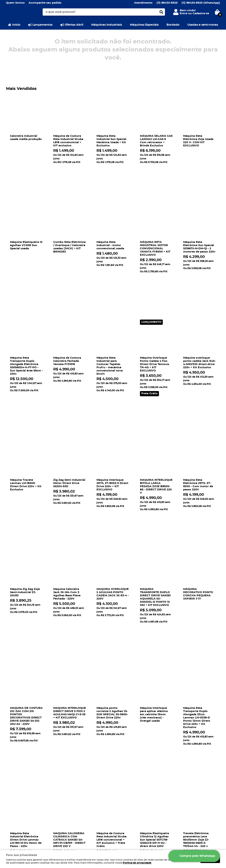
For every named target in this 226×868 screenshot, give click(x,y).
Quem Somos (15, 3)
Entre (184, 14)
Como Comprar (72, 776)
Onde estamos (16, 792)
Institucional (17, 769)
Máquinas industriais (107, 25)
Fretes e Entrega (72, 784)
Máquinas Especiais (144, 25)
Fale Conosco (15, 784)
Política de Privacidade (77, 796)
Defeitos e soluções (75, 788)
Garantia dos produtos (77, 792)
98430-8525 (167, 3)
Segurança (13, 776)
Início (16, 25)
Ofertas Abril (74, 25)
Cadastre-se (201, 14)
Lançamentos (42, 25)
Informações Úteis (76, 769)
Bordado (173, 25)
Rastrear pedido (72, 780)
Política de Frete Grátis (77, 800)
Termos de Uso (16, 796)
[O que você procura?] (161, 12)
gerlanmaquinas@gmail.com (136, 792)
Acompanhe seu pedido (45, 3)
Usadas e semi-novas (203, 25)
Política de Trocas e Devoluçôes (83, 804)
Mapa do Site (15, 780)
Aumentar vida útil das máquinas (84, 808)
